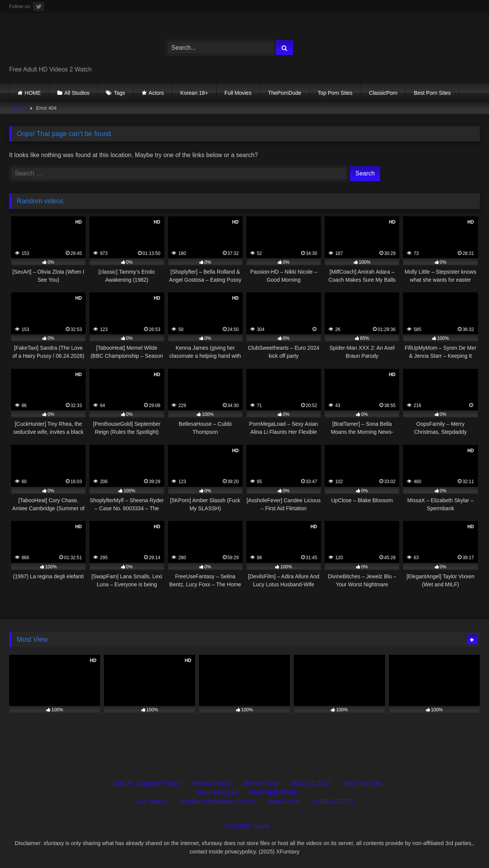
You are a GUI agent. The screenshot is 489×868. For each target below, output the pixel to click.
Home (20, 108)
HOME (33, 93)
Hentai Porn (284, 802)
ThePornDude (284, 93)
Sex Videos (151, 802)
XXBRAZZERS (333, 802)
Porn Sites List (218, 793)
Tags (120, 93)
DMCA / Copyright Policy (147, 783)
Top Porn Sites (335, 93)
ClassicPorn (383, 93)
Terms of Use (261, 783)
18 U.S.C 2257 (311, 783)
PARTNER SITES (274, 793)
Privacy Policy (211, 783)
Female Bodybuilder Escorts (217, 802)
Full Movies (238, 93)
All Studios (77, 93)
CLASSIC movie (248, 826)
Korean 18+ (194, 93)
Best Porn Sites (432, 93)
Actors (156, 93)
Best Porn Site (363, 783)
